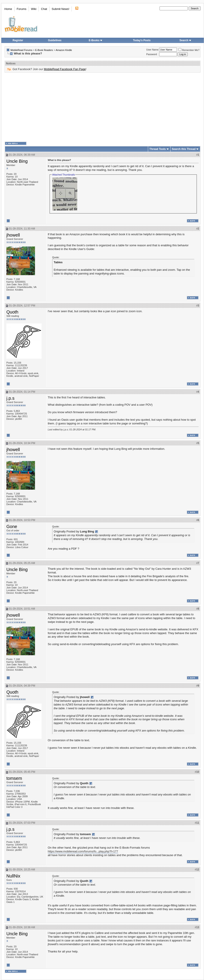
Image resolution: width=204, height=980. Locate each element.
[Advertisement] (76, 107)
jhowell (13, 235)
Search (186, 40)
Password (152, 54)
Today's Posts (142, 40)
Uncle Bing (17, 161)
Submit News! (61, 9)
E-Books (96, 40)
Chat (44, 9)
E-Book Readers (44, 50)
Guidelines (55, 40)
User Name (153, 50)
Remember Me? (189, 50)
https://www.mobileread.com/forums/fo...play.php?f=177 (83, 851)
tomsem (14, 778)
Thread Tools (158, 149)
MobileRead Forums (21, 50)
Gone (12, 526)
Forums (22, 9)
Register (18, 40)
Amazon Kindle (64, 50)
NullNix (13, 876)
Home (8, 9)
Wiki (34, 9)
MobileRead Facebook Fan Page (65, 69)
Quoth (12, 312)
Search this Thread (184, 149)
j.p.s (10, 398)
